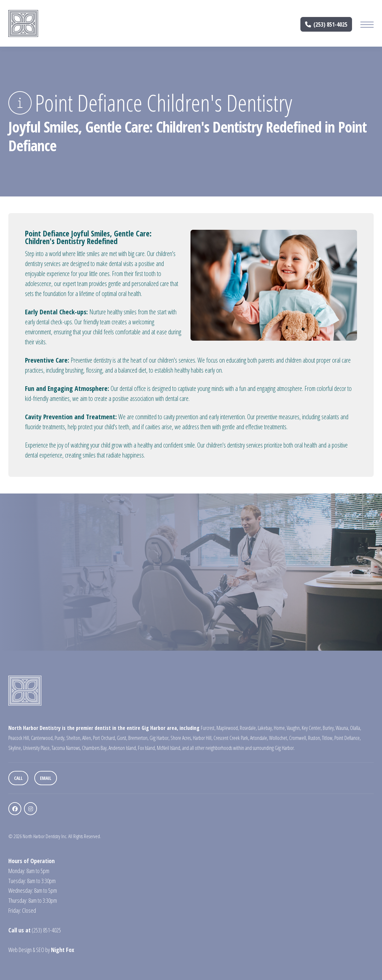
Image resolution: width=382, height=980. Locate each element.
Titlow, (328, 738)
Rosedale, (248, 728)
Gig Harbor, (160, 738)
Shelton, (74, 738)
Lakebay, (265, 728)
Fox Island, (147, 748)
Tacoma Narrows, (66, 748)
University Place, (37, 748)
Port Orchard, (104, 738)
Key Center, (312, 728)
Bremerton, (138, 738)
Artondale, (259, 738)
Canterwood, (42, 738)
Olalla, (356, 728)
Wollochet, (279, 738)
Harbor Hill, (203, 738)
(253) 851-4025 (326, 24)
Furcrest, (208, 728)
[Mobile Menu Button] (367, 25)
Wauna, (342, 728)
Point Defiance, (348, 738)
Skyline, (15, 748)
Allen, (87, 738)
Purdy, (60, 738)
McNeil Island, (169, 748)
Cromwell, (298, 738)
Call (18, 778)
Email (46, 778)
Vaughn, (294, 728)
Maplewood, (228, 728)
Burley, (329, 728)
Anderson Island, (123, 748)
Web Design (20, 950)
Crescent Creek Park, (231, 738)
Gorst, (122, 738)
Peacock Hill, (19, 738)
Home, (280, 728)
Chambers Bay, (95, 748)
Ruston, (315, 738)
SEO (40, 950)
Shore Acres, (181, 738)
